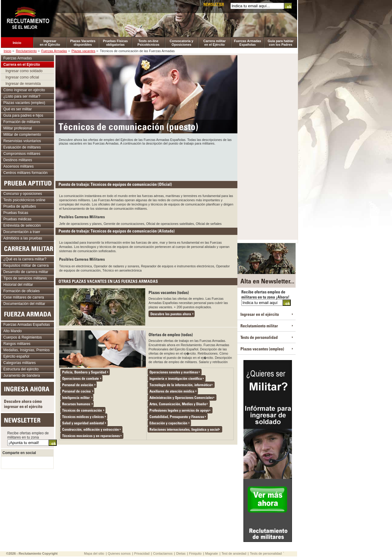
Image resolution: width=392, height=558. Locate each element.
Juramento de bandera (22, 376)
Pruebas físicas (16, 213)
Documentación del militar (24, 304)
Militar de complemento (22, 135)
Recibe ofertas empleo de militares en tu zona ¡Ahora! (265, 294)
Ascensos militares (18, 166)
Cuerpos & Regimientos (23, 337)
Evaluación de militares (22, 147)
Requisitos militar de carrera (26, 266)
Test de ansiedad (234, 553)
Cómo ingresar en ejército (24, 90)
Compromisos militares (22, 154)
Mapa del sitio (94, 553)
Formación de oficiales (22, 291)
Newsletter (214, 4)
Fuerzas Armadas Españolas (248, 43)
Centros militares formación (25, 173)
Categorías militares (20, 363)
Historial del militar (18, 285)
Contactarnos (163, 553)
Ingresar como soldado (24, 71)
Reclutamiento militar (259, 326)
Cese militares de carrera (24, 297)
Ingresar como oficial (22, 77)
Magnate (212, 553)
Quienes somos (119, 553)
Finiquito (195, 553)
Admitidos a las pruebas (23, 238)
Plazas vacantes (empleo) (24, 103)
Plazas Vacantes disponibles (83, 43)
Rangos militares (17, 344)
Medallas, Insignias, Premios (27, 350)
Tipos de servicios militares (25, 278)
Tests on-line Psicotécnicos (148, 43)
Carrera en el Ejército (22, 65)
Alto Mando (13, 331)
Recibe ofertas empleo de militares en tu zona (28, 435)
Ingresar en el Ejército (50, 43)
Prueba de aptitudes (20, 206)
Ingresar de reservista (23, 84)
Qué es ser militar (18, 109)
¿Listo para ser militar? (22, 96)
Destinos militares (18, 160)
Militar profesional (18, 128)
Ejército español (16, 356)
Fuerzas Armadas (54, 51)
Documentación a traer (22, 232)
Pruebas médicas (17, 219)
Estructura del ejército (21, 369)
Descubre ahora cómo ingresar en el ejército (23, 404)
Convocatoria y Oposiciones (182, 43)
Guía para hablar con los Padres (281, 43)
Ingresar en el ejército (260, 314)
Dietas (181, 553)
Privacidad (142, 553)
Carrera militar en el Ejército (215, 43)
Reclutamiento (26, 51)
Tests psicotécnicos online (24, 200)
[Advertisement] (146, 162)
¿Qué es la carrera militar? (25, 259)
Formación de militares (22, 122)
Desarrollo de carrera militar (26, 272)
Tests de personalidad (259, 337)
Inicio (17, 43)
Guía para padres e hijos (23, 115)
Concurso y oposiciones (23, 194)
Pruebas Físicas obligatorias (115, 43)
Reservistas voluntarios (22, 141)
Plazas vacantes (84, 51)
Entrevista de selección (22, 226)
